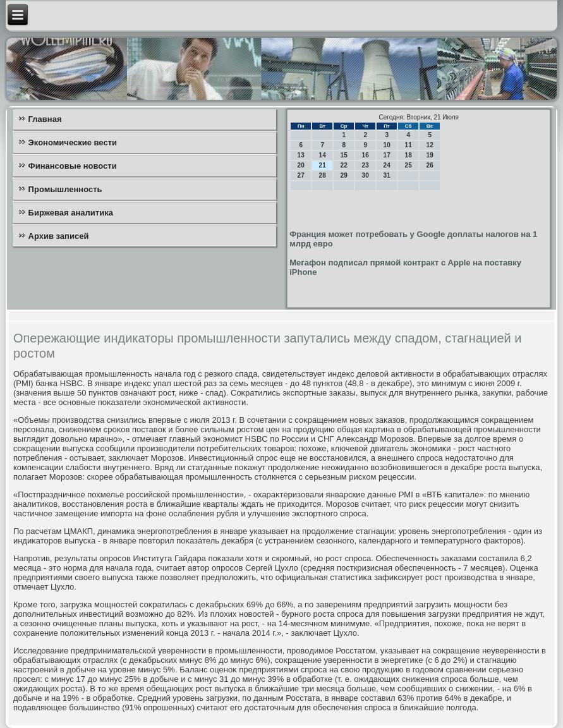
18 (409, 155)
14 (323, 155)
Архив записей (59, 236)
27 (301, 175)
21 (323, 165)
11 (409, 145)
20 (301, 165)
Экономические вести (73, 143)
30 (366, 175)
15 (344, 155)
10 (387, 145)
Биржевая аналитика (71, 213)
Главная (45, 119)
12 (430, 145)
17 (387, 155)
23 (366, 165)
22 (344, 165)
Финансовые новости (73, 166)
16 (366, 155)
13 (301, 155)
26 (430, 165)
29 (344, 175)
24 (387, 165)
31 (387, 175)
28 (323, 175)
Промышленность (65, 189)
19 (430, 155)
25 (409, 165)
